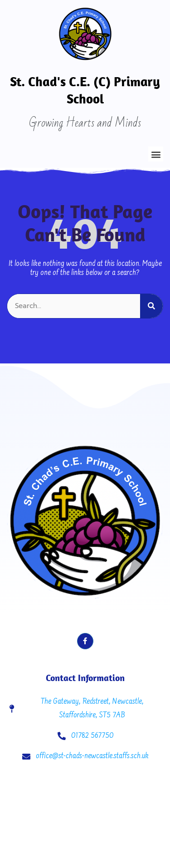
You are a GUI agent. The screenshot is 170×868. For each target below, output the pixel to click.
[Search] (151, 306)
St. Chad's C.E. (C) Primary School (85, 90)
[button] (156, 154)
